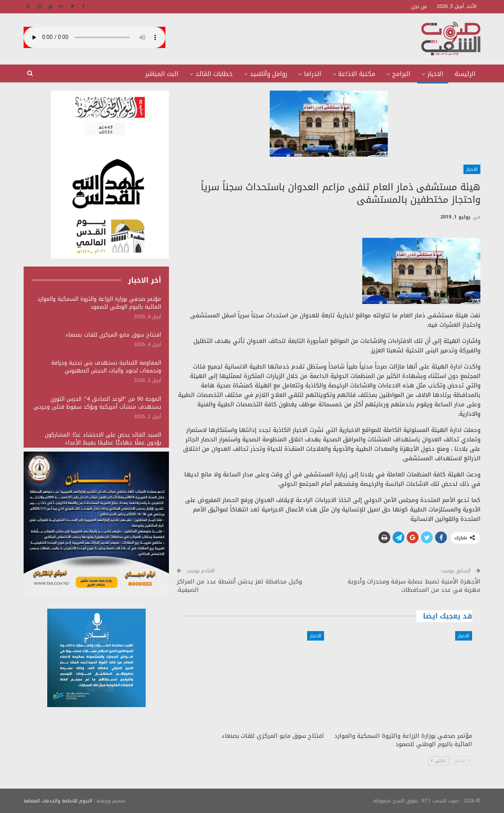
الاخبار (435, 74)
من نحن (419, 6)
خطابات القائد (214, 74)
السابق (461, 761)
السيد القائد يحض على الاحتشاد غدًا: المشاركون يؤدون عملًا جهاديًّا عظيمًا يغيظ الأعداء (103, 439)
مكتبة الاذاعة (357, 74)
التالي (438, 761)
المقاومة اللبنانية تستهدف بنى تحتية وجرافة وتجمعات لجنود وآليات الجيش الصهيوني (106, 367)
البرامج (401, 74)
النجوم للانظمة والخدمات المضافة (58, 801)
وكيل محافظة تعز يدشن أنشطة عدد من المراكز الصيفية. (239, 586)
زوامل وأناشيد (268, 74)
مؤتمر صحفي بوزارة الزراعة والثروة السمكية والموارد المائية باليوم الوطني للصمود (99, 303)
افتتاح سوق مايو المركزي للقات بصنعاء (113, 335)
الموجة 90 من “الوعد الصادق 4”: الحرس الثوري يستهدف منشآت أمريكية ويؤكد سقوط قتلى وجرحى (97, 403)
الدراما (313, 74)
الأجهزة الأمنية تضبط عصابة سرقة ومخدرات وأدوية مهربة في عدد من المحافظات (414, 586)
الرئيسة (465, 74)
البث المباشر (162, 74)
